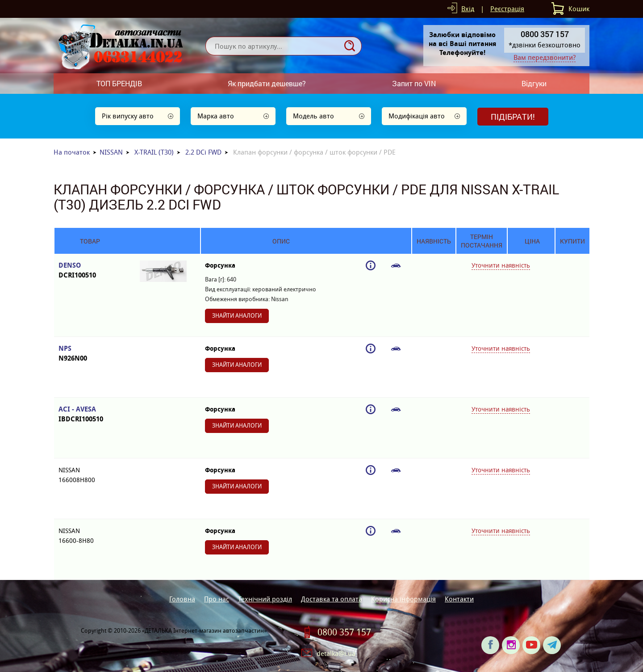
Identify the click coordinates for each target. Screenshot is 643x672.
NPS (90, 354)
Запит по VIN (414, 83)
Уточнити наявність (501, 265)
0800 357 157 (344, 632)
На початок (72, 152)
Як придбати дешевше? (267, 83)
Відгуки (534, 83)
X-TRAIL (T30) (154, 152)
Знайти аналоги (237, 316)
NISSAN (111, 152)
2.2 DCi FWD (203, 152)
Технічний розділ (265, 599)
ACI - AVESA (90, 414)
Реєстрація (507, 9)
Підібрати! (513, 117)
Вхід (468, 9)
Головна (182, 599)
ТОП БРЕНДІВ (119, 83)
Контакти (459, 599)
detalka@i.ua (336, 653)
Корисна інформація (403, 599)
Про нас (217, 599)
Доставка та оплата (332, 599)
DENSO (90, 271)
